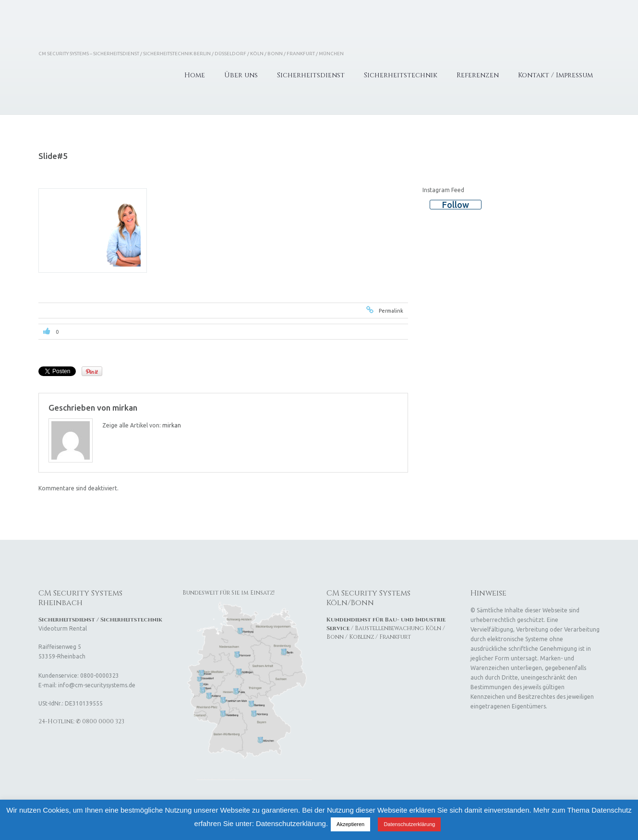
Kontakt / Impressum (555, 75)
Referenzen (478, 75)
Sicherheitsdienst (311, 75)
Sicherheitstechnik (401, 75)
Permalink (391, 311)
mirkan (125, 408)
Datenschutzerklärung (409, 824)
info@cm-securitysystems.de (97, 685)
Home (195, 75)
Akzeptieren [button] (350, 824)
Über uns (241, 75)
